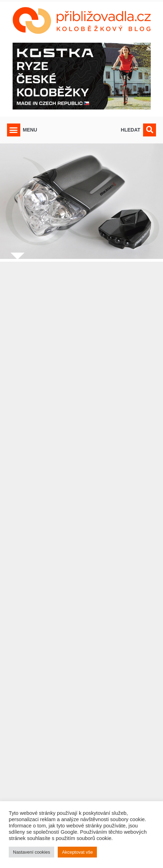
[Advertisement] (81, 556)
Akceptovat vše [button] (77, 852)
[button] (14, 130)
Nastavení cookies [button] (31, 852)
